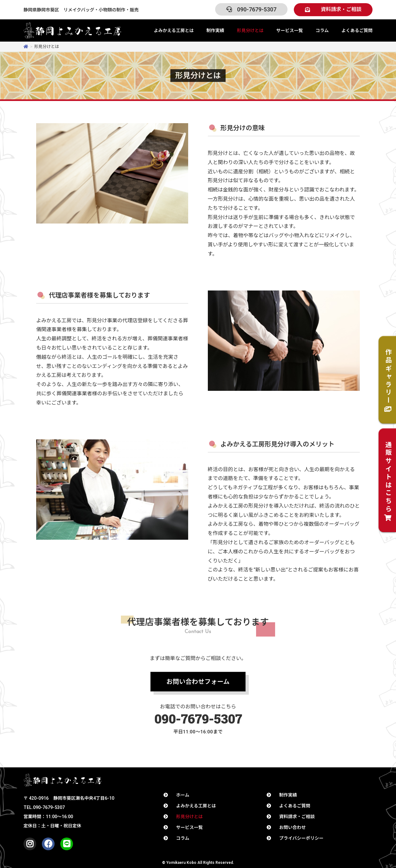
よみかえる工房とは (174, 30)
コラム (322, 30)
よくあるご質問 (357, 30)
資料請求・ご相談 (297, 817)
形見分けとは (250, 30)
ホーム (183, 795)
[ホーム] (26, 47)
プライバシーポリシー (301, 838)
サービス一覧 (289, 30)
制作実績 (215, 30)
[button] (333, 10)
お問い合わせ (293, 827)
